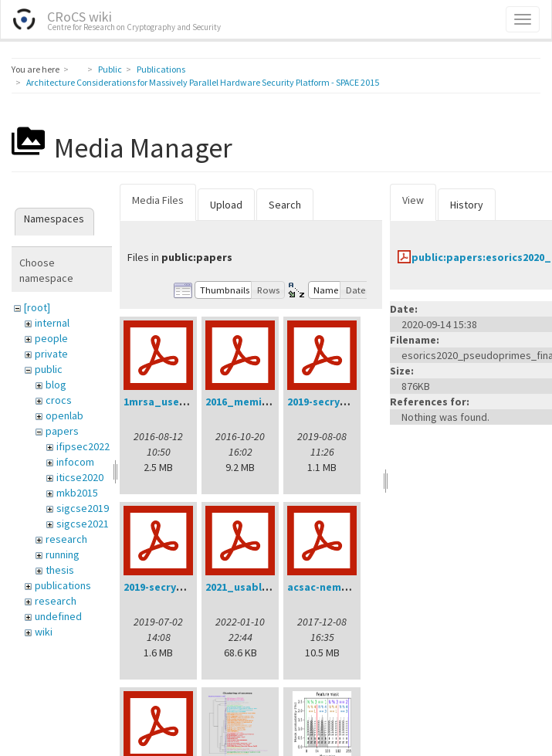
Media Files (158, 200)
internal (52, 323)
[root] (37, 307)
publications (63, 585)
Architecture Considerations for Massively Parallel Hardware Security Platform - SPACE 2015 (203, 82)
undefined (58, 616)
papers (62, 431)
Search (285, 205)
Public (110, 69)
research (66, 539)
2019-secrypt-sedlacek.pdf (191, 587)
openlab (64, 415)
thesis (60, 570)
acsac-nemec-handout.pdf (355, 587)
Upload (226, 205)
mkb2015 (77, 493)
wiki (44, 632)
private (51, 354)
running (63, 554)
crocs (59, 400)
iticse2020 (80, 477)
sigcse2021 (83, 524)
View (413, 200)
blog (56, 385)
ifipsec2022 (83, 446)
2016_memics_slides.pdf (268, 402)
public (49, 369)
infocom (75, 462)
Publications (161, 69)
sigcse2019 (83, 508)
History (467, 205)
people (51, 338)
